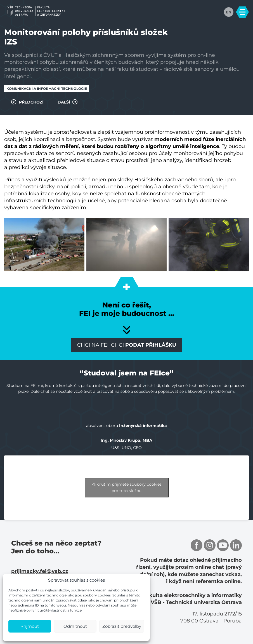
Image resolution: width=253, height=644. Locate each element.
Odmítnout (75, 626)
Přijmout (30, 626)
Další (68, 102)
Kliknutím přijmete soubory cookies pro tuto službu (127, 487)
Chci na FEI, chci (127, 345)
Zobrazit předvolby (122, 626)
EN (229, 12)
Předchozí (27, 102)
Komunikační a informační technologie (47, 89)
